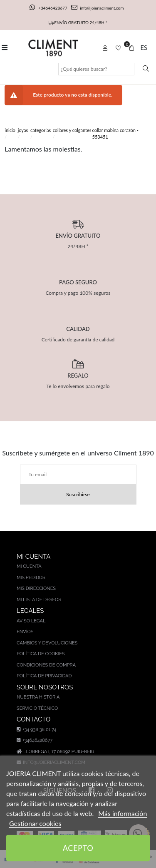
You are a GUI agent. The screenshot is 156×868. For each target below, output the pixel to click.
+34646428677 (49, 8)
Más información (123, 813)
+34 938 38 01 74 (36, 730)
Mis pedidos (31, 578)
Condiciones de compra (46, 665)
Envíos (25, 632)
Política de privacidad (44, 676)
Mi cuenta (29, 566)
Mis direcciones (36, 588)
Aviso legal (31, 621)
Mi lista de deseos (39, 600)
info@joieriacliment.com (97, 8)
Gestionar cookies (35, 823)
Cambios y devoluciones (47, 643)
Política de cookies (41, 654)
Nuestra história (38, 697)
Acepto (78, 848)
